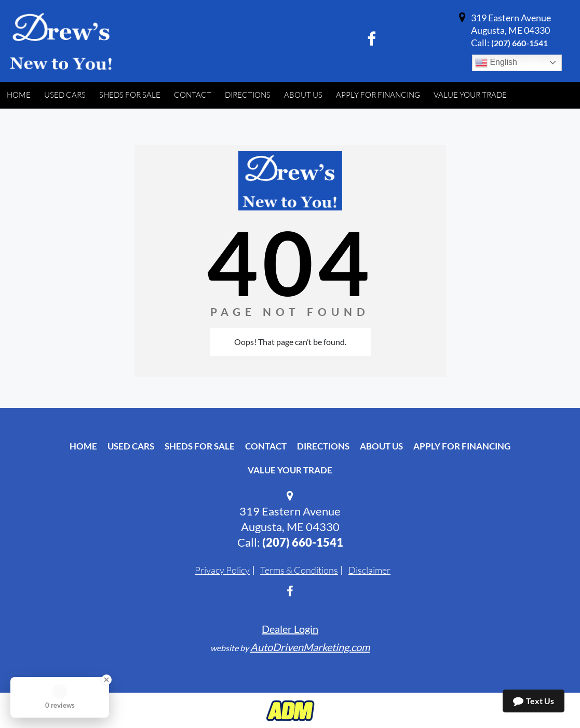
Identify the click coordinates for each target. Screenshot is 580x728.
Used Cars (131, 446)
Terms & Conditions (299, 570)
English (496, 63)
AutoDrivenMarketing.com (310, 647)
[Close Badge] (106, 680)
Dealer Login (290, 629)
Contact (266, 446)
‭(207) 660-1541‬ (520, 43)
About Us (381, 446)
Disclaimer (369, 570)
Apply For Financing (462, 446)
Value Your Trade (290, 470)
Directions (323, 446)
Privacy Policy (222, 570)
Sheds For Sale (200, 446)
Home (83, 446)
